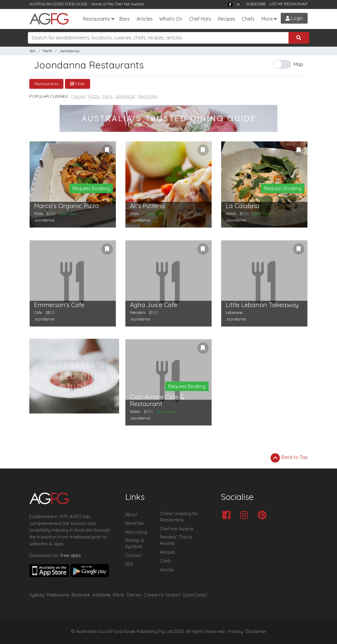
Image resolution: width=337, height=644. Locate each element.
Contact (133, 556)
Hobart (173, 595)
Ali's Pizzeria (147, 206)
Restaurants (97, 19)
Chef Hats (200, 19)
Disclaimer (256, 631)
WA (32, 51)
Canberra (154, 595)
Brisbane (81, 595)
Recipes (227, 19)
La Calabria (243, 206)
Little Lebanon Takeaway (262, 305)
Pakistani (148, 96)
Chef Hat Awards (129, 4)
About (131, 515)
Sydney (37, 595)
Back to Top (289, 458)
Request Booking (91, 188)
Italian (79, 96)
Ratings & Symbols (135, 544)
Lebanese (125, 96)
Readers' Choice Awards (176, 540)
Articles (145, 19)
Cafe (108, 96)
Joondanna (69, 51)
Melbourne (58, 595)
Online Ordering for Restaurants (179, 517)
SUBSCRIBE (256, 4)
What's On (171, 19)
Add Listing (136, 532)
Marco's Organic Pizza (66, 206)
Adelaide (102, 595)
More (267, 19)
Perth (48, 51)
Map (298, 64)
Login (294, 18)
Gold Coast (195, 595)
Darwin (134, 595)
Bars (125, 19)
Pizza (94, 96)
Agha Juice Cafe (154, 305)
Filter (78, 84)
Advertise (134, 523)
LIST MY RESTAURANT (289, 4)
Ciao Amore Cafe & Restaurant (157, 400)
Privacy (235, 631)
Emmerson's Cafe (59, 305)
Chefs (248, 19)
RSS (129, 564)
